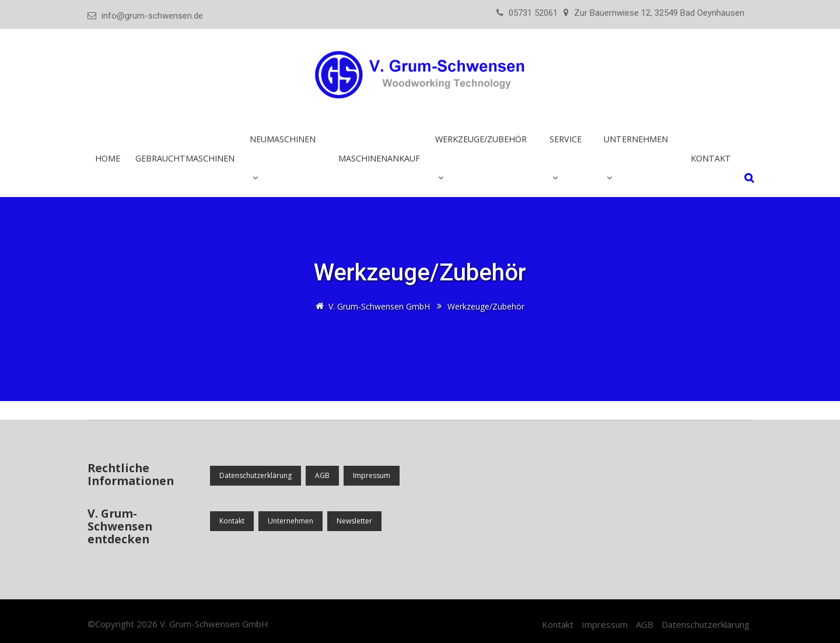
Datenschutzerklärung (256, 475)
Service (566, 139)
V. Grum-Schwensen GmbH (214, 624)
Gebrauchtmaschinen (185, 158)
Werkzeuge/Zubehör (481, 139)
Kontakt (711, 158)
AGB (322, 475)
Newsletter (354, 521)
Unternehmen (636, 139)
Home (108, 158)
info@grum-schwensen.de (152, 16)
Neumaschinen (283, 139)
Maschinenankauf (379, 158)
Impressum (372, 475)
